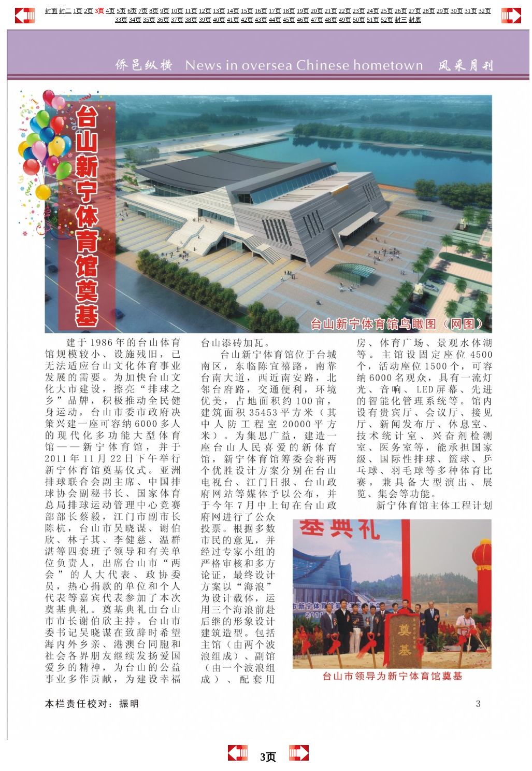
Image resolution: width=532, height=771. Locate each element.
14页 (233, 11)
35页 (149, 20)
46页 (303, 20)
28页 (429, 11)
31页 (471, 11)
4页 (110, 11)
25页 (387, 11)
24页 (373, 11)
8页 (154, 11)
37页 (177, 20)
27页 (415, 11)
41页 (233, 20)
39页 (205, 20)
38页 (191, 20)
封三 (401, 20)
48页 (331, 20)
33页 (121, 20)
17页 (275, 11)
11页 (191, 11)
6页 (132, 11)
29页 (443, 11)
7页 (143, 11)
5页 (121, 11)
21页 (331, 11)
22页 (345, 11)
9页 (165, 11)
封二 (65, 11)
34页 (135, 20)
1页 (78, 11)
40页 (219, 20)
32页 (485, 11)
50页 (359, 20)
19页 (303, 11)
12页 (205, 11)
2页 (89, 11)
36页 (163, 20)
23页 (359, 11)
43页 (261, 20)
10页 (177, 11)
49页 (345, 20)
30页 (457, 11)
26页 (401, 11)
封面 (51, 11)
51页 (373, 20)
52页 (387, 20)
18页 (289, 11)
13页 (219, 11)
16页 (261, 11)
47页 (317, 20)
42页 (247, 20)
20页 (317, 11)
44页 (275, 20)
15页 (247, 11)
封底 (415, 20)
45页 (289, 20)
